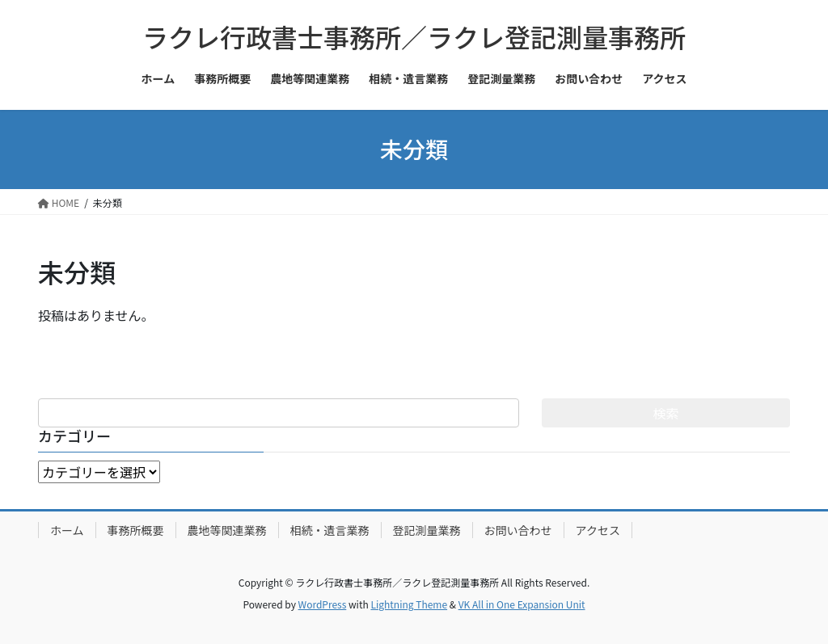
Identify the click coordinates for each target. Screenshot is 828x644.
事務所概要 (136, 530)
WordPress (323, 604)
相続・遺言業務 (330, 530)
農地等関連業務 (227, 530)
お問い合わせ (518, 530)
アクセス (598, 530)
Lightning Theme (409, 604)
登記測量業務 (427, 530)
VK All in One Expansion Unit (522, 604)
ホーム (67, 530)
